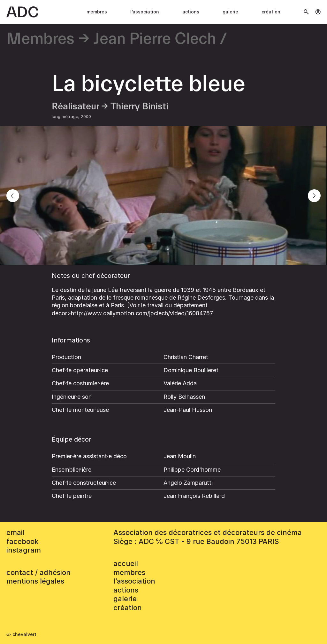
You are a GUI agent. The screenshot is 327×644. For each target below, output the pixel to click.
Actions (191, 12)
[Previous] (13, 196)
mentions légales (35, 581)
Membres (97, 12)
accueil (126, 563)
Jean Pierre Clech (155, 39)
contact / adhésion (38, 572)
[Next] (314, 196)
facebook (23, 541)
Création (271, 12)
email (15, 532)
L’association (145, 12)
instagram (24, 550)
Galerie (230, 12)
